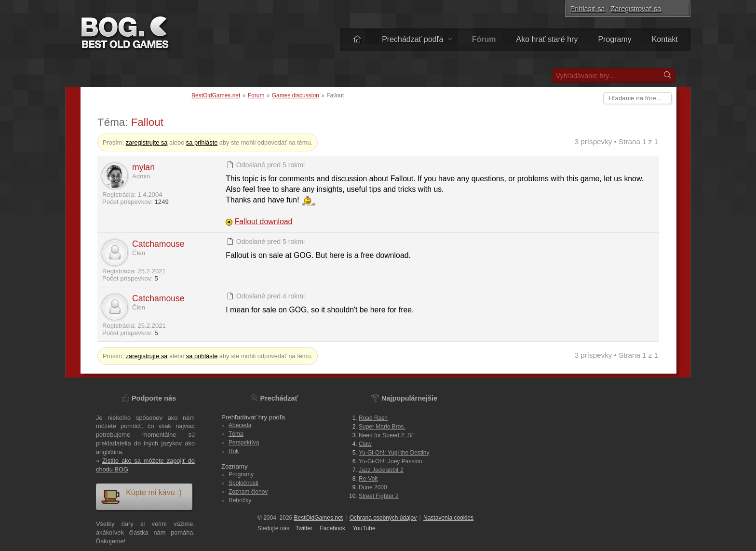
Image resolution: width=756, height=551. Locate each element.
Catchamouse (158, 244)
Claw (365, 444)
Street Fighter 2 (379, 496)
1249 (161, 202)
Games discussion (296, 95)
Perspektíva (244, 443)
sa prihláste (202, 142)
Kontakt (665, 39)
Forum (256, 95)
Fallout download (264, 222)
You (364, 528)
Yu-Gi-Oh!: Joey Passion (390, 461)
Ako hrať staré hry (547, 39)
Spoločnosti (243, 483)
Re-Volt (368, 479)
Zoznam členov (248, 492)
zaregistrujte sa (147, 142)
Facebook (332, 528)
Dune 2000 (373, 487)
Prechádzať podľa (417, 39)
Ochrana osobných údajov (383, 518)
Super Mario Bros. (382, 427)
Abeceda (240, 425)
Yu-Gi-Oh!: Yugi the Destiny (394, 453)
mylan (143, 167)
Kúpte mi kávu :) (141, 496)
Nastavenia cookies (448, 518)
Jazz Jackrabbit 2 (381, 470)
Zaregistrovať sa (636, 9)
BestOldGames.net (216, 95)
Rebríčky (240, 500)
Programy (614, 39)
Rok (234, 451)
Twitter (304, 528)
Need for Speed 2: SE (387, 435)
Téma (236, 434)
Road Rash (373, 418)
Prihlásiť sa (588, 9)
